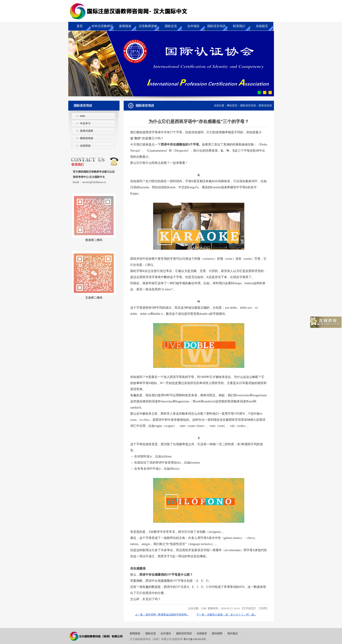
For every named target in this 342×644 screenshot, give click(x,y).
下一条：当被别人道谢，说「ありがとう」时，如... (226, 615)
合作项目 (166, 634)
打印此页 (249, 608)
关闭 (263, 608)
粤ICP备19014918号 (195, 639)
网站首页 (232, 106)
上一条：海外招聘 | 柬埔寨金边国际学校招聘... (162, 615)
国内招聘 (217, 634)
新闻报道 (135, 634)
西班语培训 (265, 106)
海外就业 (233, 634)
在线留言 (202, 634)
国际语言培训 (248, 106)
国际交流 (150, 634)
